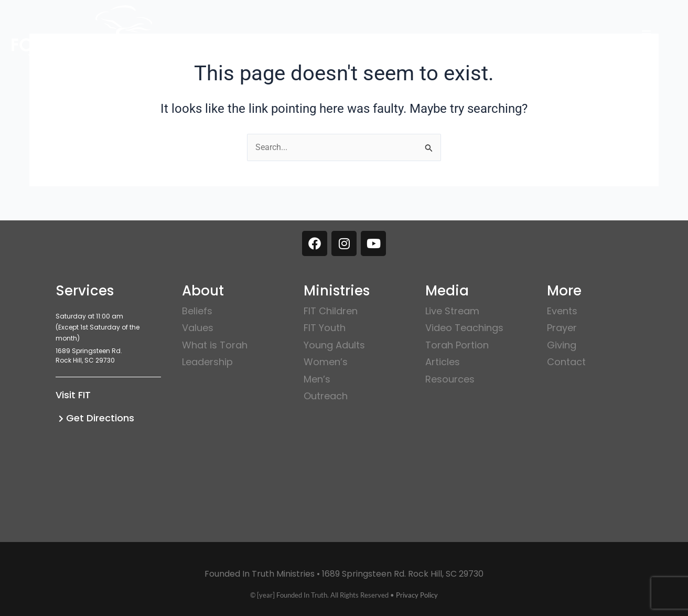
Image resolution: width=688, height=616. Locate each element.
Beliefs (197, 311)
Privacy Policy (417, 595)
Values (198, 328)
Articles (443, 362)
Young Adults (334, 345)
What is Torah (215, 345)
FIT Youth (325, 328)
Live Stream (452, 311)
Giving (562, 345)
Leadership (207, 362)
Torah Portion (457, 345)
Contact (566, 362)
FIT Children (331, 311)
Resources (450, 379)
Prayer (562, 328)
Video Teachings (464, 328)
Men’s (317, 379)
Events (562, 311)
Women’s (326, 362)
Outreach (326, 396)
